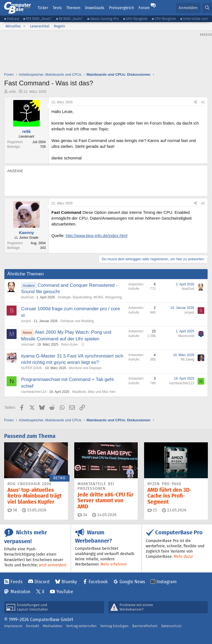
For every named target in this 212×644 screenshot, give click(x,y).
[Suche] (207, 8)
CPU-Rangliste (165, 19)
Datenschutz (171, 626)
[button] (24, 26)
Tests (57, 8)
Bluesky (69, 582)
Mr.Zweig (188, 359)
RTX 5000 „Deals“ (39, 19)
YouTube (65, 592)
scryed (26, 321)
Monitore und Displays (85, 368)
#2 (203, 203)
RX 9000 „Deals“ (71, 19)
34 (83, 515)
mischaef (28, 345)
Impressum (13, 626)
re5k (12, 92)
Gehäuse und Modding (77, 321)
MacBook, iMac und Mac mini (94, 392)
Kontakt (33, 626)
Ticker (43, 8)
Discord (42, 582)
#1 (203, 102)
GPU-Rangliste (137, 19)
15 (152, 510)
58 (12, 510)
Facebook (98, 582)
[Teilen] (195, 102)
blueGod (27, 297)
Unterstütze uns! (195, 19)
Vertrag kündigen (114, 626)
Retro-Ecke (69, 345)
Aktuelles (13, 26)
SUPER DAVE (31, 368)
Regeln (59, 26)
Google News (132, 582)
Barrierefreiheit (145, 626)
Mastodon (20, 592)
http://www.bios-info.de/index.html (96, 236)
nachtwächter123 (34, 392)
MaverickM (186, 336)
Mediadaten (53, 626)
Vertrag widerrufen (81, 626)
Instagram (167, 582)
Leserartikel (40, 26)
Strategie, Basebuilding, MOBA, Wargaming (90, 297)
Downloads (95, 8)
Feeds (16, 582)
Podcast (13, 19)
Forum (144, 8)
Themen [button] (73, 8)
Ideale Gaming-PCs (104, 19)
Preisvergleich (121, 8)
